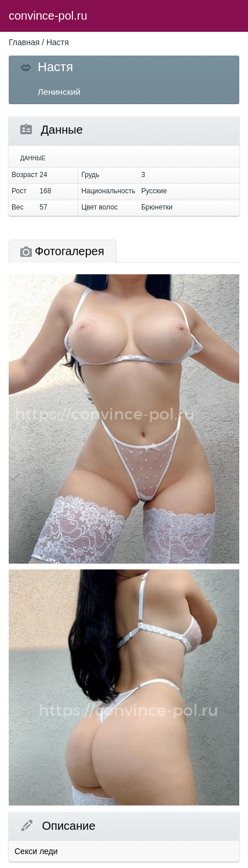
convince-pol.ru (48, 16)
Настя (58, 42)
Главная (24, 42)
